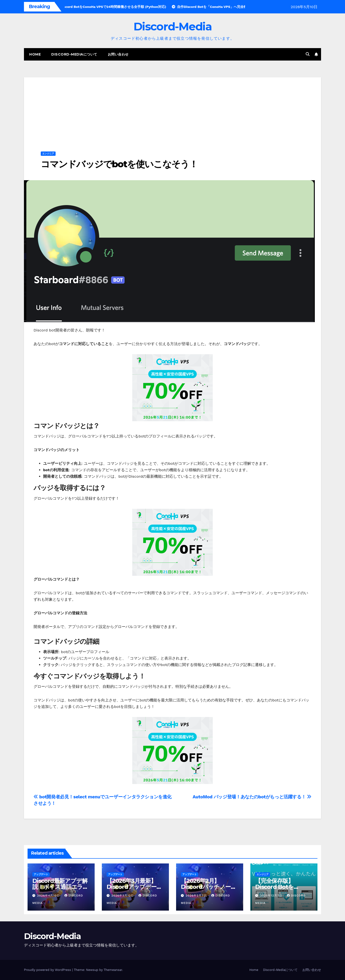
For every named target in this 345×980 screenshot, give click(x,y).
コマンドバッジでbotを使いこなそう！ (119, 164)
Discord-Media (172, 26)
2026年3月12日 (123, 896)
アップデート (41, 874)
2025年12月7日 (272, 896)
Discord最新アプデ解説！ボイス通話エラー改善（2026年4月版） (60, 887)
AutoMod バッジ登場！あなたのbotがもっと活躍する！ (252, 797)
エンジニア (48, 154)
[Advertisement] (172, 111)
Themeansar (113, 970)
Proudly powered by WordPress (48, 970)
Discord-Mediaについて (74, 54)
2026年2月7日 (197, 896)
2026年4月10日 (49, 896)
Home (35, 54)
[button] (308, 54)
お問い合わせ (118, 54)
